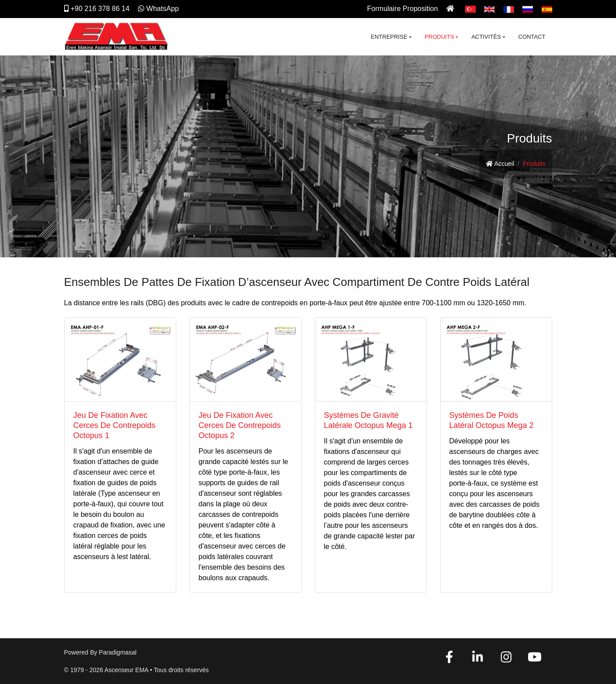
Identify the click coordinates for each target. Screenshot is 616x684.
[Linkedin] (478, 659)
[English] (489, 9)
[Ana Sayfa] (451, 9)
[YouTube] (535, 659)
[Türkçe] (470, 9)
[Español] (547, 9)
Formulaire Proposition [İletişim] (403, 9)
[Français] (509, 9)
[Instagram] (506, 659)
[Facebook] (449, 659)
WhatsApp (159, 9)
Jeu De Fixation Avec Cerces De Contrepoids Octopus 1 (115, 425)
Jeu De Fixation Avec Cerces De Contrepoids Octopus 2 (240, 425)
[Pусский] (528, 9)
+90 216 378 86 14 (97, 9)
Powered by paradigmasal (100, 652)
